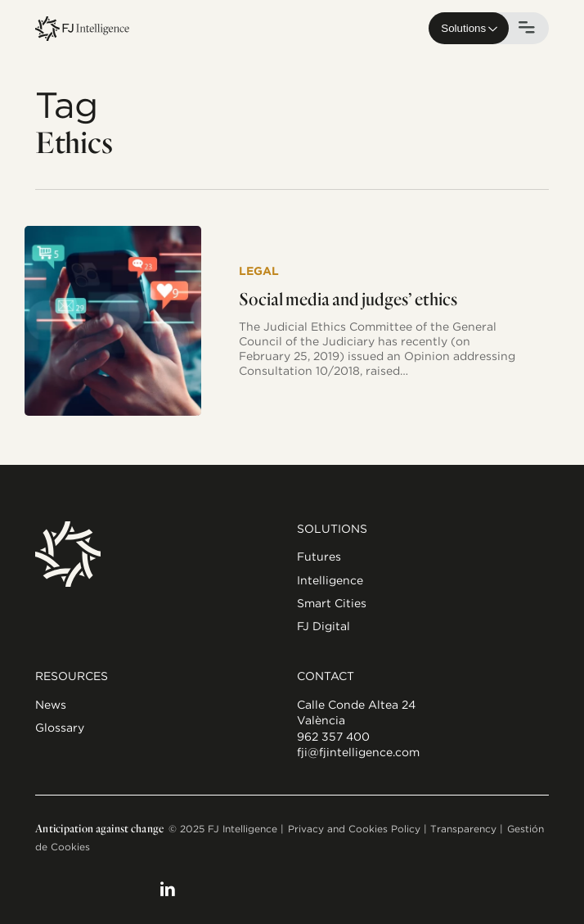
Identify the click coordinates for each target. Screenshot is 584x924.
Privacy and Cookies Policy (354, 829)
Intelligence (330, 580)
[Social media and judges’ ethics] (113, 321)
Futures (319, 557)
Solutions (463, 28)
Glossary (60, 728)
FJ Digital (323, 626)
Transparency (463, 829)
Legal (259, 271)
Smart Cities (332, 603)
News (51, 705)
